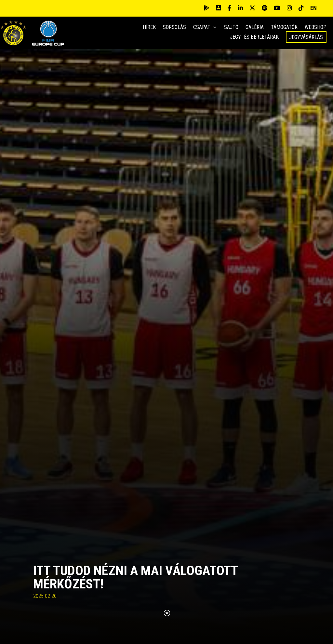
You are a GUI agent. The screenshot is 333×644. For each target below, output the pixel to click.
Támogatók (284, 28)
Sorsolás (174, 28)
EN (313, 8)
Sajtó (231, 28)
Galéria (255, 28)
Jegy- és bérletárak (254, 37)
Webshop (316, 28)
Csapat (202, 28)
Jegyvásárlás (306, 37)
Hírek (149, 28)
